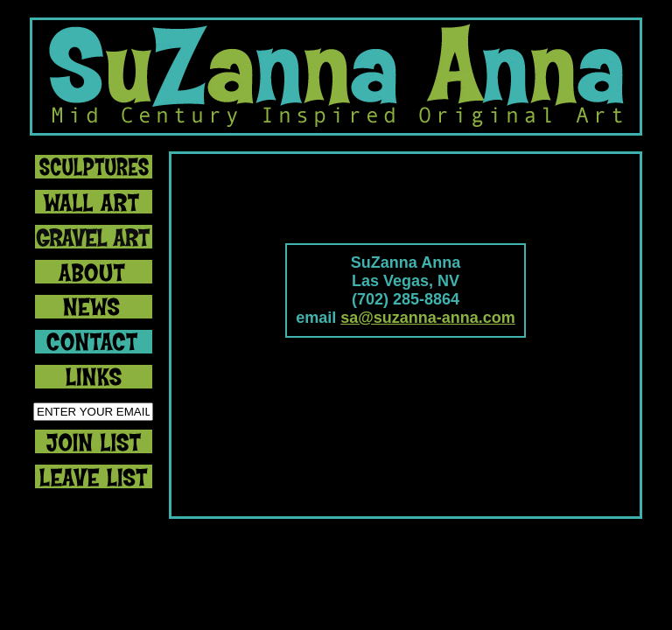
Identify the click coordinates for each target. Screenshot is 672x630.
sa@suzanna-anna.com (428, 318)
